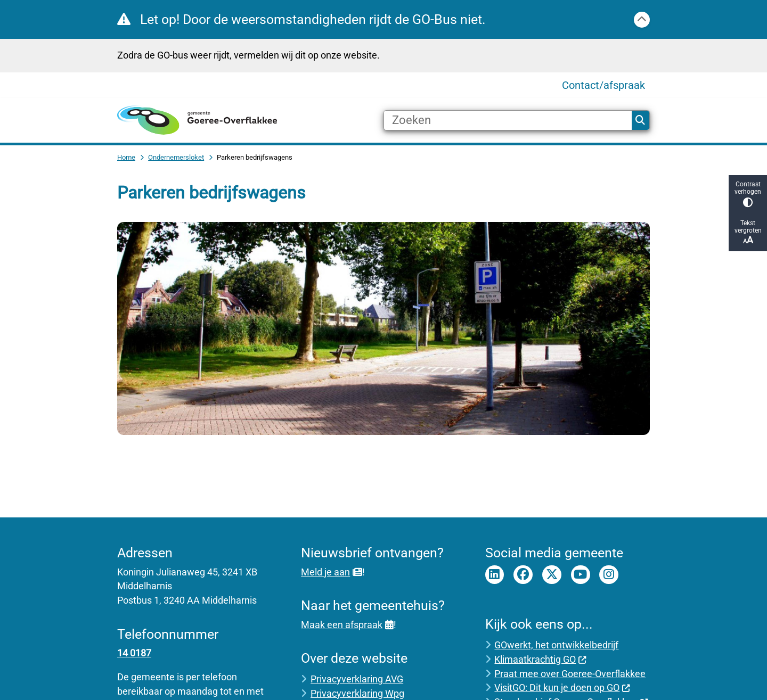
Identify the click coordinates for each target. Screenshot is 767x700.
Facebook (523, 575)
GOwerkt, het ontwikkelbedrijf (556, 645)
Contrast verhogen (748, 194)
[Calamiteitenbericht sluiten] (642, 20)
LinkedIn (495, 575)
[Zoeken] (508, 120)
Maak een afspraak (347, 625)
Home (126, 157)
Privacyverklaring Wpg (357, 693)
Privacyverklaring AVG (357, 679)
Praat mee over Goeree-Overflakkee (570, 674)
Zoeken (640, 120)
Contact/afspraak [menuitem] (603, 85)
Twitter (552, 575)
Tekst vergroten (748, 232)
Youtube (581, 575)
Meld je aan (331, 572)
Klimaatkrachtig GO (540, 659)
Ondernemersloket (176, 157)
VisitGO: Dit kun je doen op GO (562, 687)
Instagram (609, 575)
